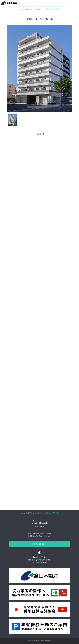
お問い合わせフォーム (42, 544)
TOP (22, 9)
